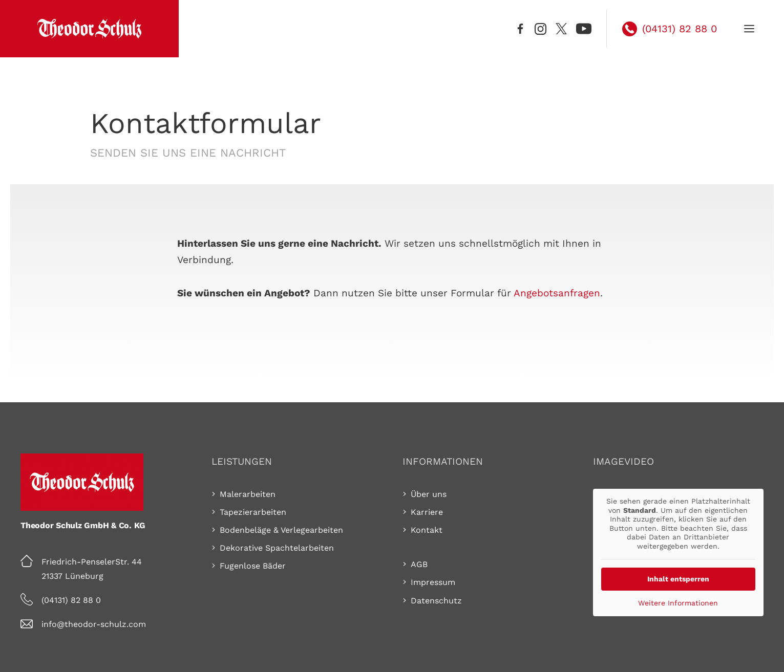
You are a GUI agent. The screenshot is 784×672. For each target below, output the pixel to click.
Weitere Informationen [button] (679, 603)
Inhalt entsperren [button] (678, 579)
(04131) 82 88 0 (71, 600)
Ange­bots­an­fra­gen (557, 293)
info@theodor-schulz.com (94, 624)
